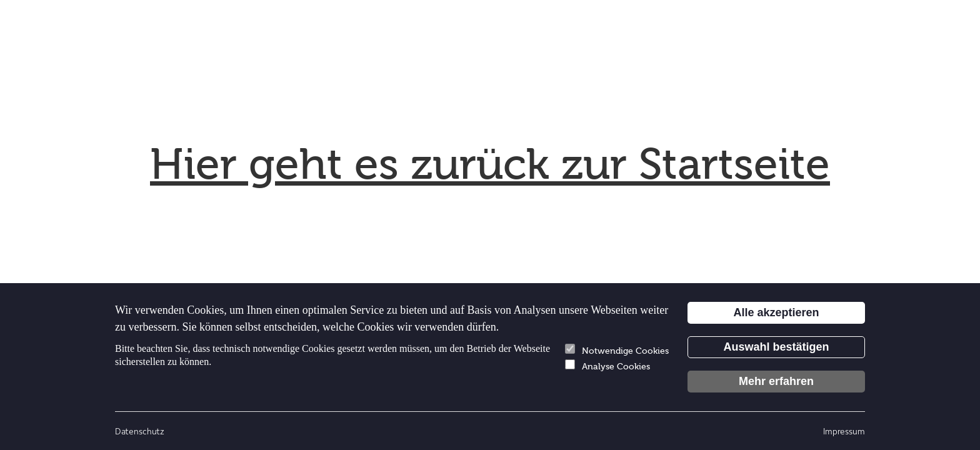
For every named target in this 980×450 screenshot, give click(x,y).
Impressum (844, 431)
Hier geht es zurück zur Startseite (490, 164)
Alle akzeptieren (776, 312)
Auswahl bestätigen (776, 347)
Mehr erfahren (776, 381)
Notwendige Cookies (617, 350)
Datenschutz (140, 431)
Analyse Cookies (607, 365)
